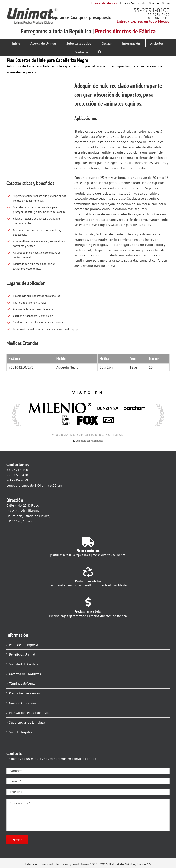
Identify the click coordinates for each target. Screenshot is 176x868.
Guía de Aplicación (22, 703)
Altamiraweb (97, 441)
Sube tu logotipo (21, 732)
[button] (100, 52)
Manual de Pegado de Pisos (29, 713)
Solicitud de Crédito (23, 664)
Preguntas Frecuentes (25, 693)
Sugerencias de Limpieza (27, 722)
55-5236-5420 (159, 14)
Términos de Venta (22, 683)
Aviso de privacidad (39, 864)
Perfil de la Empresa (23, 645)
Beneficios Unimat (22, 654)
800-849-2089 (159, 18)
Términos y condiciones (72, 864)
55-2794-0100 (151, 10)
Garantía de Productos (25, 674)
